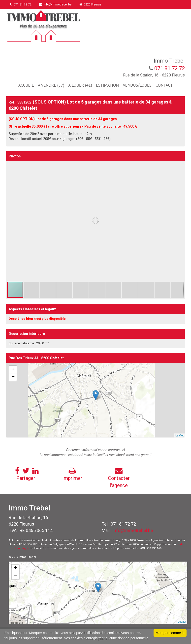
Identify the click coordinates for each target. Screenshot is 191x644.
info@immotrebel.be (56, 4)
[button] (180, 166)
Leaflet (179, 435)
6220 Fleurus (91, 4)
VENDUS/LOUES (137, 85)
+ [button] (13, 370)
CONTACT (164, 85)
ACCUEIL (26, 85)
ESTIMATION (107, 85)
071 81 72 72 (21, 4)
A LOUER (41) (80, 85)
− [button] (13, 377)
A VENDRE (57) (51, 85)
